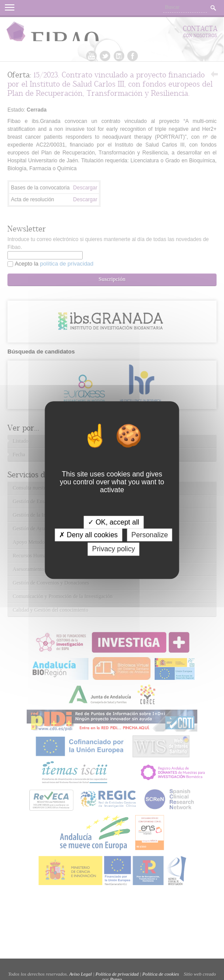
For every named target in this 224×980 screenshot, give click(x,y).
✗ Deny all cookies (88, 535)
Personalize (150, 535)
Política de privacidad (117, 974)
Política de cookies (161, 974)
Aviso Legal (80, 974)
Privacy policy (114, 549)
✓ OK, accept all (114, 522)
